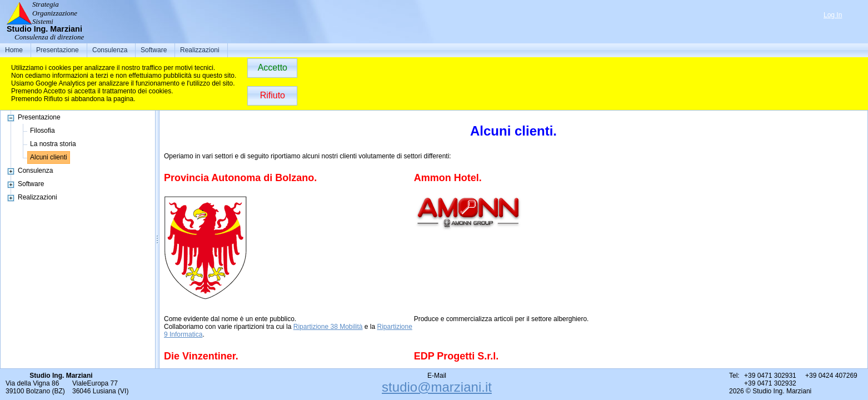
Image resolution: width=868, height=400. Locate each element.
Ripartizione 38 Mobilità (328, 327)
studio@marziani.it (437, 387)
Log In (833, 15)
